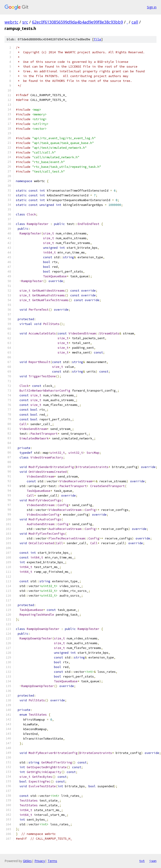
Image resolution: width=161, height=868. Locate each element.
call (135, 22)
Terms (52, 861)
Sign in (152, 7)
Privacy (40, 861)
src (25, 22)
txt (142, 861)
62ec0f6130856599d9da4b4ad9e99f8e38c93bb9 (77, 22)
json (153, 861)
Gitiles (27, 861)
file (98, 39)
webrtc (11, 22)
